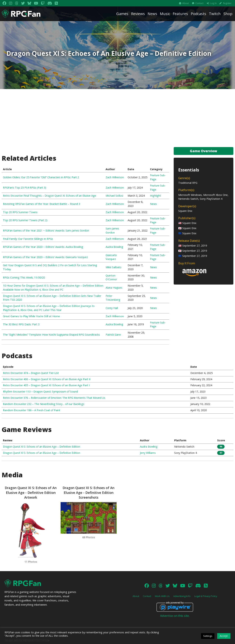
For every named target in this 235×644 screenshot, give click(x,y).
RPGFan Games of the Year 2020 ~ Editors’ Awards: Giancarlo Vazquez (45, 257)
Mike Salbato (113, 267)
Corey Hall (112, 308)
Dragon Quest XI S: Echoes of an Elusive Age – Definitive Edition (41, 447)
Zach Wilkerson (115, 177)
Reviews (138, 14)
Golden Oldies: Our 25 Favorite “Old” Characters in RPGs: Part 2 (41, 177)
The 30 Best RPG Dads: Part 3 (21, 324)
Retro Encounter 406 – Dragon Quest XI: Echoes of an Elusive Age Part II (47, 379)
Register (227, 3)
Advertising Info (182, 600)
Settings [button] (208, 636)
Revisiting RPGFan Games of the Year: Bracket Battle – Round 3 (41, 204)
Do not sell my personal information (27, 640)
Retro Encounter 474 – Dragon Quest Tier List (31, 373)
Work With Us (162, 600)
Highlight (156, 196)
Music (165, 14)
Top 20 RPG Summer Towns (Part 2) (25, 220)
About (186, 3)
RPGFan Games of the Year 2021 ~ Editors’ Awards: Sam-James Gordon (46, 230)
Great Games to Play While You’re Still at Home (31, 316)
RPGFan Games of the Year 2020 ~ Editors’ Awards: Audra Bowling (43, 247)
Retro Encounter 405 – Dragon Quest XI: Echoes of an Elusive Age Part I (46, 385)
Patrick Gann (113, 335)
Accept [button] (224, 636)
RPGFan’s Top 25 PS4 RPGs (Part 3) (25, 188)
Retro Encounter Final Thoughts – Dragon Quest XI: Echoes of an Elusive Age (49, 196)
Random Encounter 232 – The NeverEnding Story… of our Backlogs (44, 404)
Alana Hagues (114, 288)
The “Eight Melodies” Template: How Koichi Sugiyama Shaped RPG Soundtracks (51, 335)
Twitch (215, 14)
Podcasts (198, 14)
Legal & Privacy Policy (206, 600)
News (152, 14)
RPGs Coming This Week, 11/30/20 (24, 277)
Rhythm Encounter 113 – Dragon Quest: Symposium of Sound (40, 391)
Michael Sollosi (114, 196)
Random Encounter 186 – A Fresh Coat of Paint (32, 410)
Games (122, 14)
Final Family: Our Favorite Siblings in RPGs (28, 239)
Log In (214, 3)
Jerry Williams (148, 453)
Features (180, 14)
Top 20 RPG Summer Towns (20, 212)
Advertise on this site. (175, 619)
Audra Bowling (114, 247)
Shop (228, 14)
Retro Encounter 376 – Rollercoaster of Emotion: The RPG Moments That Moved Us (54, 398)
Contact (199, 3)
